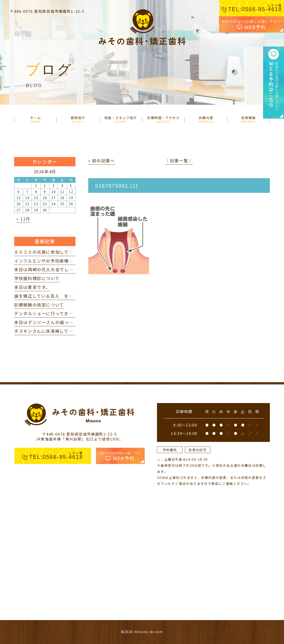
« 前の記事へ (101, 160)
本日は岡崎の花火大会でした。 (46, 269)
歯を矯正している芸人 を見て (46, 296)
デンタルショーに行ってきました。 (50, 313)
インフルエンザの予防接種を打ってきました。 (62, 261)
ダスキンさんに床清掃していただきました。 (59, 331)
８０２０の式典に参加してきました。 (53, 252)
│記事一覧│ (179, 160)
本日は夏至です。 (32, 287)
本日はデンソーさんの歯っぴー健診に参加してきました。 (73, 322)
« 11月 (23, 219)
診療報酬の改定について (39, 305)
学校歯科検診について (37, 278)
